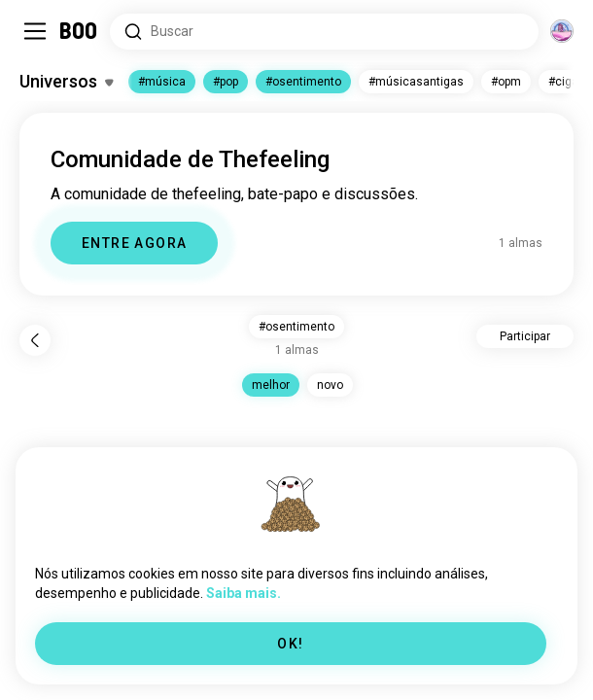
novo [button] (330, 385)
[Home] (79, 31)
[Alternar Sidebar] (35, 31)
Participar (525, 336)
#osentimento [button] (296, 327)
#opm (506, 82)
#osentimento (303, 82)
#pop (226, 82)
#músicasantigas (416, 82)
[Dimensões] (562, 31)
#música (162, 82)
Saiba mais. (244, 593)
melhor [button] (271, 385)
